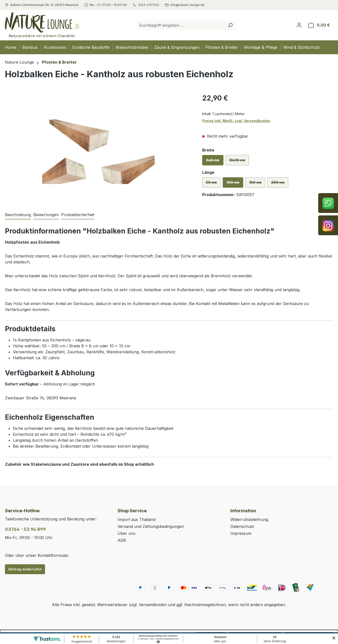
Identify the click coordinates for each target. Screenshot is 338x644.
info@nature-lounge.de (187, 5)
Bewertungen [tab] (46, 215)
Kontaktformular (53, 555)
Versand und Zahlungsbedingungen (151, 526)
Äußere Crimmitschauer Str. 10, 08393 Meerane (44, 5)
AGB (122, 540)
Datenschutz (242, 526)
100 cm (235, 184)
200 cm (280, 184)
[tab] (18, 215)
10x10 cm (239, 162)
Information (243, 511)
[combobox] (181, 25)
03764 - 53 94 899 (25, 529)
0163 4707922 (149, 5)
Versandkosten (153, 605)
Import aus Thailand (136, 519)
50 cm (213, 184)
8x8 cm (215, 162)
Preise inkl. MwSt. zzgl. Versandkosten (236, 121)
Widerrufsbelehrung (249, 519)
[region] (99, 146)
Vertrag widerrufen (25, 569)
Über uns (126, 533)
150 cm (257, 184)
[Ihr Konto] (299, 25)
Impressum (241, 533)
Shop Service (132, 511)
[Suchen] (230, 25)
